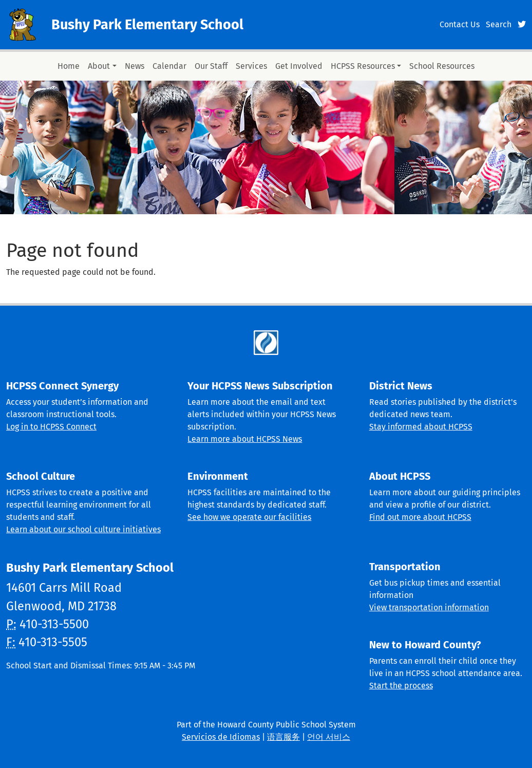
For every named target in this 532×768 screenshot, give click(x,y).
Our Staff (211, 66)
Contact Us (460, 24)
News (135, 66)
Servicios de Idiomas (221, 737)
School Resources (442, 66)
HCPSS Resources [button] (363, 66)
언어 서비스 (329, 737)
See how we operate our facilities (249, 517)
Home (69, 66)
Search (499, 24)
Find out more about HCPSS (420, 517)
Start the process (401, 686)
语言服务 (283, 737)
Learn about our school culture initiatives (83, 529)
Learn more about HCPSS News (245, 439)
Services (251, 66)
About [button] (99, 66)
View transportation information (429, 607)
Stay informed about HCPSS (421, 427)
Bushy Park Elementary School (147, 25)
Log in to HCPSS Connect (51, 427)
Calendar (169, 66)
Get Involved (299, 66)
